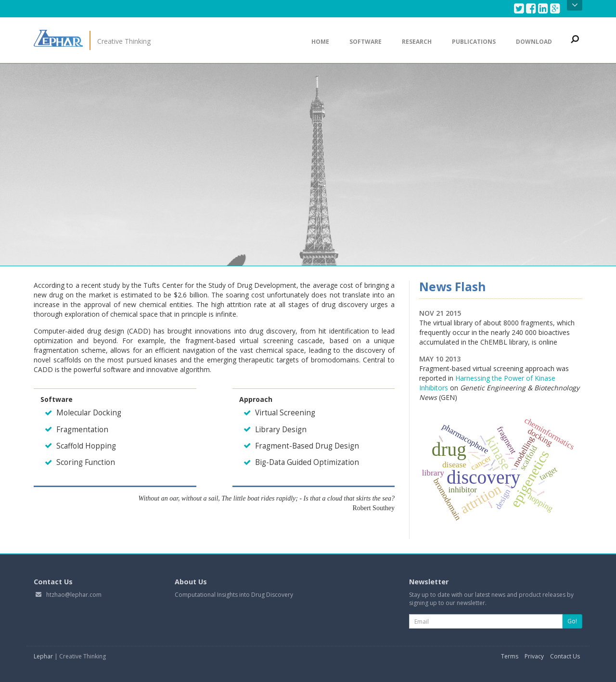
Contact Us (565, 656)
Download (534, 42)
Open (575, 5)
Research (417, 42)
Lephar (43, 656)
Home (320, 42)
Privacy (534, 656)
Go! (572, 621)
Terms (510, 656)
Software (366, 42)
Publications (474, 42)
